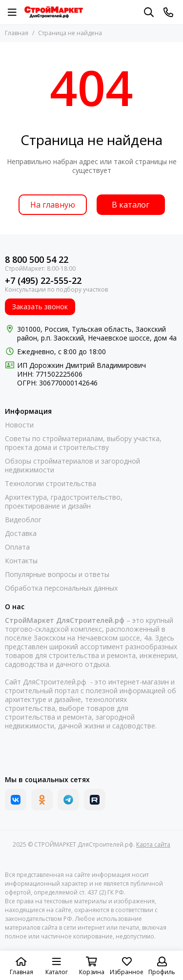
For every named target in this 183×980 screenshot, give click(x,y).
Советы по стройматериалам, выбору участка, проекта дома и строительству (83, 443)
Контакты (21, 561)
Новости (19, 425)
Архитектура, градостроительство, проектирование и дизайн (64, 502)
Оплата (17, 547)
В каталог (131, 205)
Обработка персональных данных (61, 588)
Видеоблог (23, 520)
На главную (53, 205)
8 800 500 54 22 (37, 260)
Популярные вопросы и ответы (57, 575)
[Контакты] (168, 12)
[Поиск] (149, 12)
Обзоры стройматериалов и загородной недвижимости (72, 466)
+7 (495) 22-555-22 (43, 281)
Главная (17, 33)
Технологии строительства (51, 484)
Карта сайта (153, 844)
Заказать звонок (40, 307)
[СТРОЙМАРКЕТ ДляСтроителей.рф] (54, 12)
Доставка (21, 533)
